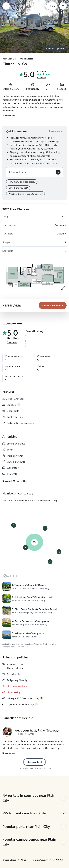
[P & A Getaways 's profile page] (7, 732)
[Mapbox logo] (10, 576)
